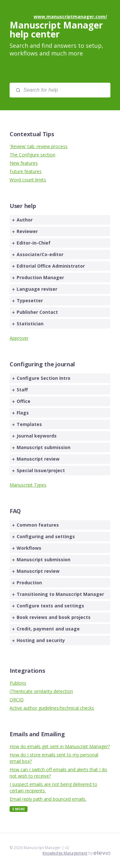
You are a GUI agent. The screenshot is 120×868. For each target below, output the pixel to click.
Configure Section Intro (41, 378)
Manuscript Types (28, 485)
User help (23, 206)
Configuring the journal (42, 364)
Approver (19, 338)
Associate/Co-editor (38, 254)
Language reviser (35, 289)
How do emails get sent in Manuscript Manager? (60, 746)
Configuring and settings (44, 536)
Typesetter (28, 300)
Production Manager (38, 277)
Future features (26, 171)
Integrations (27, 671)
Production (27, 583)
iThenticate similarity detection (41, 691)
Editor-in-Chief (31, 243)
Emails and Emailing (37, 734)
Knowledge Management (65, 853)
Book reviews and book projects (51, 617)
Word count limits (28, 180)
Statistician (28, 324)
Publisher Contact (35, 312)
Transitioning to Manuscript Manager (58, 594)
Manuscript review (36, 459)
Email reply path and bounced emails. (48, 799)
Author (22, 220)
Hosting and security (39, 640)
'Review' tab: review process (39, 146)
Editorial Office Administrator (48, 266)
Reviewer (25, 231)
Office (21, 401)
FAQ (15, 511)
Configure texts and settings (48, 606)
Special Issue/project (39, 470)
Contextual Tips (32, 134)
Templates (27, 424)
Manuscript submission (41, 447)
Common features (36, 525)
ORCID (17, 700)
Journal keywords (34, 436)
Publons (18, 683)
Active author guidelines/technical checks (52, 708)
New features (24, 163)
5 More (19, 809)
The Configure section (32, 155)
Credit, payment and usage (46, 629)
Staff (20, 390)
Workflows (27, 548)
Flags (20, 413)
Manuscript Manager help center (56, 29)
